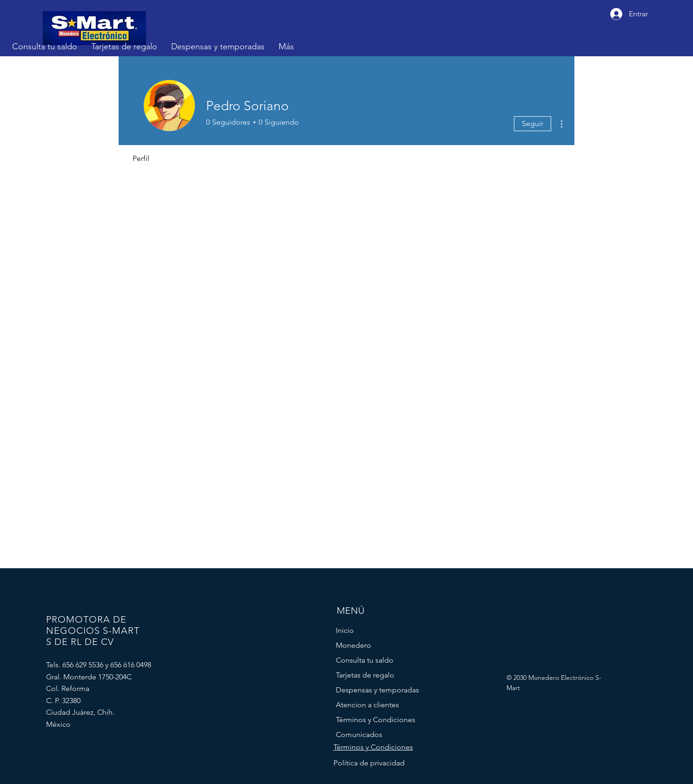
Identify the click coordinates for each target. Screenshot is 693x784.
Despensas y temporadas (377, 690)
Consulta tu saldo (365, 660)
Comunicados (359, 734)
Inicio (345, 630)
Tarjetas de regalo (365, 675)
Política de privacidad (369, 763)
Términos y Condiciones (376, 720)
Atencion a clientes (367, 705)
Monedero (353, 645)
